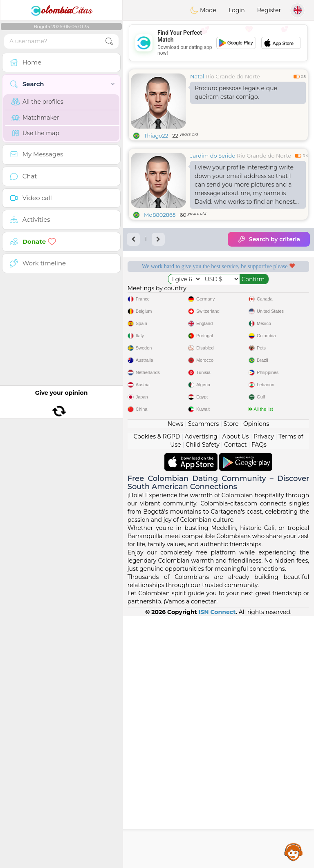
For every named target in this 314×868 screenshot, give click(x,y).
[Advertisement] (218, 43)
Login (237, 10)
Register (269, 10)
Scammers (203, 676)
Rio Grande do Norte (233, 76)
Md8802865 (160, 215)
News (176, 676)
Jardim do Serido (213, 156)
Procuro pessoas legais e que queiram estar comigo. (236, 92)
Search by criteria (269, 239)
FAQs (259, 697)
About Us (235, 688)
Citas (61, 10)
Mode (203, 10)
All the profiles (37, 102)
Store (231, 676)
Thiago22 (156, 136)
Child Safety (203, 697)
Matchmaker (35, 118)
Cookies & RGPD (157, 688)
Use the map (35, 133)
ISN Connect (217, 864)
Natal (197, 76)
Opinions (256, 676)
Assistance (294, 852)
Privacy (264, 688)
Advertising (201, 688)
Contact (235, 697)
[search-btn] (109, 41)
